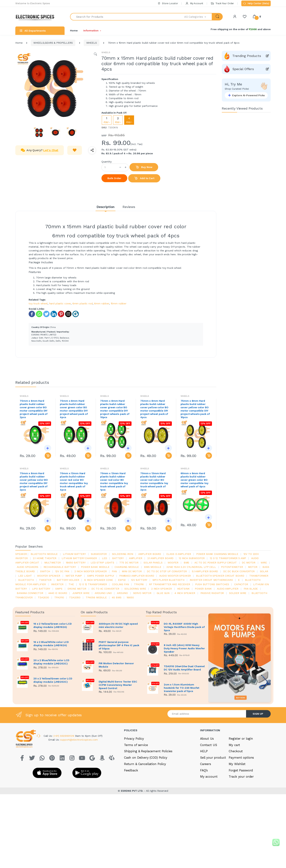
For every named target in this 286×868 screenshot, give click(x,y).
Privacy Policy (134, 739)
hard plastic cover (60, 303)
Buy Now (144, 167)
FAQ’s (204, 770)
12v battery (139, 580)
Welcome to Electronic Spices (33, 3)
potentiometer (232, 567)
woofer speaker (49, 576)
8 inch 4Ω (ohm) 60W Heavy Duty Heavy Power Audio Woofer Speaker (184, 648)
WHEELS (92, 43)
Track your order (241, 777)
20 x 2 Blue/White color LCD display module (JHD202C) (51, 662)
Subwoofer (99, 554)
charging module (127, 567)
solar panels (153, 563)
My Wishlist (237, 764)
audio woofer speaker (175, 576)
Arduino (122, 593)
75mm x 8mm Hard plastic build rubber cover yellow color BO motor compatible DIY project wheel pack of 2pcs (34, 481)
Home (74, 30)
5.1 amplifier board (205, 571)
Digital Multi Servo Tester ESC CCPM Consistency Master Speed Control (118, 685)
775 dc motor (129, 563)
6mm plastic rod (83, 303)
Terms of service (136, 745)
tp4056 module (96, 597)
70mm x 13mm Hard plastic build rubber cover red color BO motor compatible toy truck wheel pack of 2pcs (154, 481)
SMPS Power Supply (101, 576)
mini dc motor (132, 571)
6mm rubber (102, 303)
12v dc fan (62, 571)
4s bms (117, 597)
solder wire (238, 593)
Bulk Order (114, 178)
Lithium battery (74, 554)
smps (59, 589)
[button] (198, 17)
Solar (264, 571)
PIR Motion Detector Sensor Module (116, 665)
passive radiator (212, 593)
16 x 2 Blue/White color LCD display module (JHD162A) (51, 644)
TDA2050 (75, 597)
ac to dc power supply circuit (216, 563)
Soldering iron (123, 554)
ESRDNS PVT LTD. (133, 791)
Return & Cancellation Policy (145, 764)
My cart (234, 745)
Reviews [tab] (129, 207)
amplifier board (150, 554)
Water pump (74, 576)
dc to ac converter (105, 589)
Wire (264, 563)
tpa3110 (59, 597)
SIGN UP (258, 714)
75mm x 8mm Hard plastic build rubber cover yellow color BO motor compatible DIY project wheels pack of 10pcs (195, 409)
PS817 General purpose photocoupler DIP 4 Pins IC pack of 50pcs (119, 645)
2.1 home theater (45, 558)
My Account (194, 3)
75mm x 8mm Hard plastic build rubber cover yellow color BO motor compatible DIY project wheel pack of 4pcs (154, 409)
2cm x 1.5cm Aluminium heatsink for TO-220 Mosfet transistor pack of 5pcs (181, 688)
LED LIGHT (25, 576)
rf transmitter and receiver (170, 584)
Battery (118, 558)
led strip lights (102, 563)
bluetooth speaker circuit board (220, 576)
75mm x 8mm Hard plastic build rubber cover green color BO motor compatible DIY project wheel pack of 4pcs (74, 409)
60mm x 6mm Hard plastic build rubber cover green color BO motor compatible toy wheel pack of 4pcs (195, 480)
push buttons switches (212, 584)
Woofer (173, 563)
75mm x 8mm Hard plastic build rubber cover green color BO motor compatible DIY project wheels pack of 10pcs (115, 409)
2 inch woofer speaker (91, 571)
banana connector (30, 593)
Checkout (236, 751)
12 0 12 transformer (93, 584)
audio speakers (28, 567)
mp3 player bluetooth (168, 580)
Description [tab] (106, 207)
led (105, 558)
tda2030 (43, 597)
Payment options (241, 758)
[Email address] (207, 714)
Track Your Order (222, 3)
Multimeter (53, 563)
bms (187, 563)
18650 (130, 597)
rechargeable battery (60, 567)
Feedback (131, 770)
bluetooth (26, 580)
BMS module (153, 567)
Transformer (259, 576)
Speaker (21, 554)
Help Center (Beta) (256, 4)
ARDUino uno (103, 593)
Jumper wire (81, 593)
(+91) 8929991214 (64, 736)
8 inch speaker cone (98, 580)
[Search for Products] (127, 17)
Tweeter (45, 580)
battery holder (68, 580)
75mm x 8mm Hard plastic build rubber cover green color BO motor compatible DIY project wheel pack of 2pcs (34, 409)
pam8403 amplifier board (137, 576)
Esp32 (122, 580)
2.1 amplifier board (160, 558)
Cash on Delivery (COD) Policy (146, 758)
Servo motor (142, 593)
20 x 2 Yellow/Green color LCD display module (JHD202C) (53, 680)
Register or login (241, 739)
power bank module (95, 567)
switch (45, 571)
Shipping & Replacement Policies (148, 751)
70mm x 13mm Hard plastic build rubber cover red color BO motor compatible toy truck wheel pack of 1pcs (114, 481)
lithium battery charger (79, 558)
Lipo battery (41, 589)
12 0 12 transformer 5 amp (228, 558)
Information (91, 30)
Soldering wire (135, 589)
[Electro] (36, 17)
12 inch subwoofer (192, 558)
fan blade (251, 589)
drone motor (77, 589)
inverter (57, 584)
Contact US (209, 745)
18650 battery (76, 563)
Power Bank (203, 589)
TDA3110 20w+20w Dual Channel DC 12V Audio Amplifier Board (184, 668)
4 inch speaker (185, 593)
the (71, 584)
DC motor (249, 563)
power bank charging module (217, 554)
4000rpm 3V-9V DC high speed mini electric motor (118, 625)
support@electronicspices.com (79, 740)
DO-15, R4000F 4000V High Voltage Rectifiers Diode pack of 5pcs (184, 627)
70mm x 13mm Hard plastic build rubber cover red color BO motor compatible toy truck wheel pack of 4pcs (74, 481)
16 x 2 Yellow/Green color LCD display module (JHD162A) (53, 625)
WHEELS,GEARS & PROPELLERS (53, 43)
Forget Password (241, 770)
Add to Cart (144, 178)
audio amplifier (228, 589)
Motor (253, 567)
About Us (207, 739)
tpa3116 (139, 584)
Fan (114, 571)
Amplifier (136, 558)
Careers (206, 764)
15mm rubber (119, 303)
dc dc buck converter (239, 571)
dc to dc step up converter (167, 571)
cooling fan (120, 584)
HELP (204, 751)
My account (209, 777)
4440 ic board (58, 593)
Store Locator (168, 3)
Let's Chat (51, 150)
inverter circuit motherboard (211, 580)
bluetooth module (44, 554)
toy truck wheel (38, 303)
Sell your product (213, 758)
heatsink (183, 589)
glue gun (163, 593)
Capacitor (241, 584)
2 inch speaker (162, 589)
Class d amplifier (179, 554)
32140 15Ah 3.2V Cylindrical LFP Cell (191, 567)
